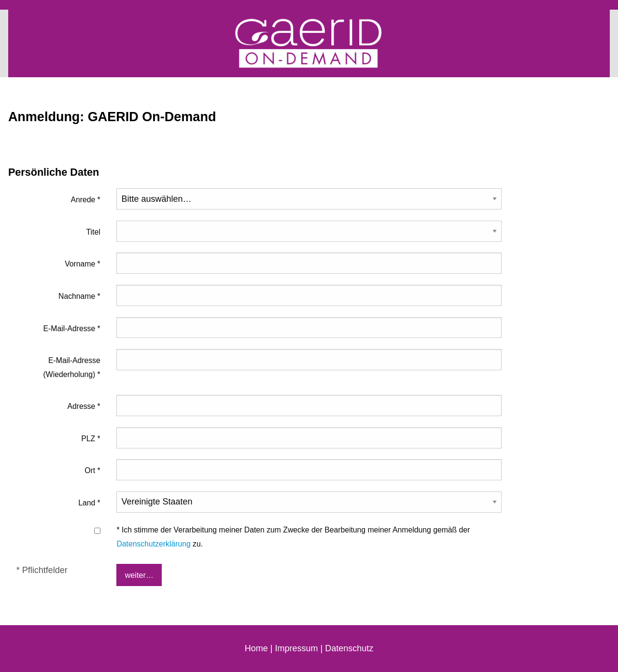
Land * (89, 503)
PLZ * (91, 439)
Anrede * (85, 200)
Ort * (92, 470)
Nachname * (79, 296)
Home (256, 648)
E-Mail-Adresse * (72, 329)
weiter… (139, 575)
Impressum (296, 648)
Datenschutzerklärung (153, 544)
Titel (93, 232)
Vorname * (83, 264)
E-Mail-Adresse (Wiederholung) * (72, 367)
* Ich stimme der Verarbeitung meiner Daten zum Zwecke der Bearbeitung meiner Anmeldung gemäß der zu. (293, 537)
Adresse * (84, 406)
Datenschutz (349, 648)
